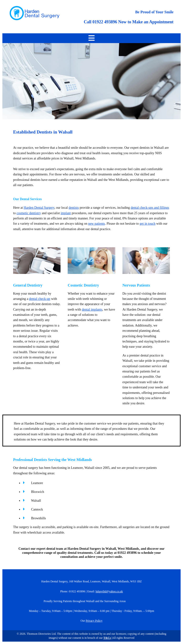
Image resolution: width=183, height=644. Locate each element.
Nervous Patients (136, 285)
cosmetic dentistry (29, 213)
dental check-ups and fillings (150, 208)
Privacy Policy (94, 621)
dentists (74, 208)
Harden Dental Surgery (39, 208)
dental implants (92, 310)
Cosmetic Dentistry (83, 285)
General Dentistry (28, 285)
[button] (91, 38)
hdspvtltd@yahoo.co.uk (109, 591)
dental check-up (40, 299)
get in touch (147, 224)
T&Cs (107, 638)
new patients (97, 224)
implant (66, 213)
